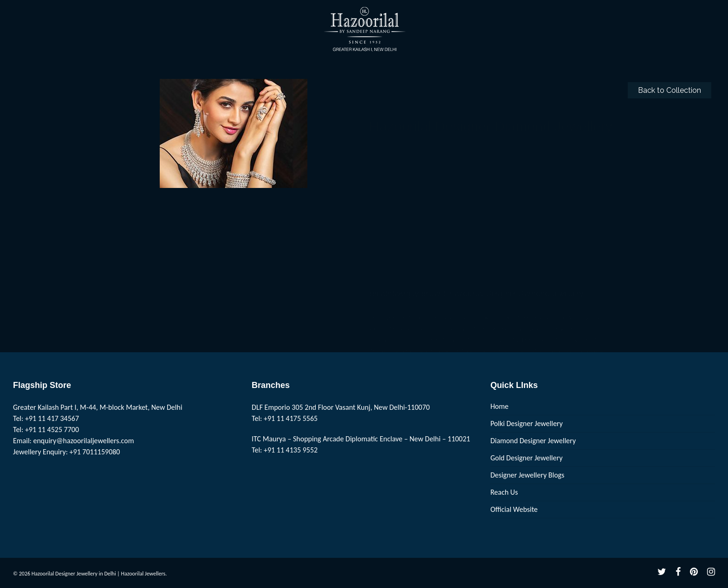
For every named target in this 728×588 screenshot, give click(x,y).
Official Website (514, 509)
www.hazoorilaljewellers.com (413, 289)
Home (499, 406)
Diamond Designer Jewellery (533, 441)
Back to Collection (669, 90)
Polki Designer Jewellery (526, 423)
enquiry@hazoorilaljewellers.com (84, 441)
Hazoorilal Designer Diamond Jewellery (516, 142)
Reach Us (504, 492)
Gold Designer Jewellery (526, 458)
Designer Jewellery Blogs (527, 475)
